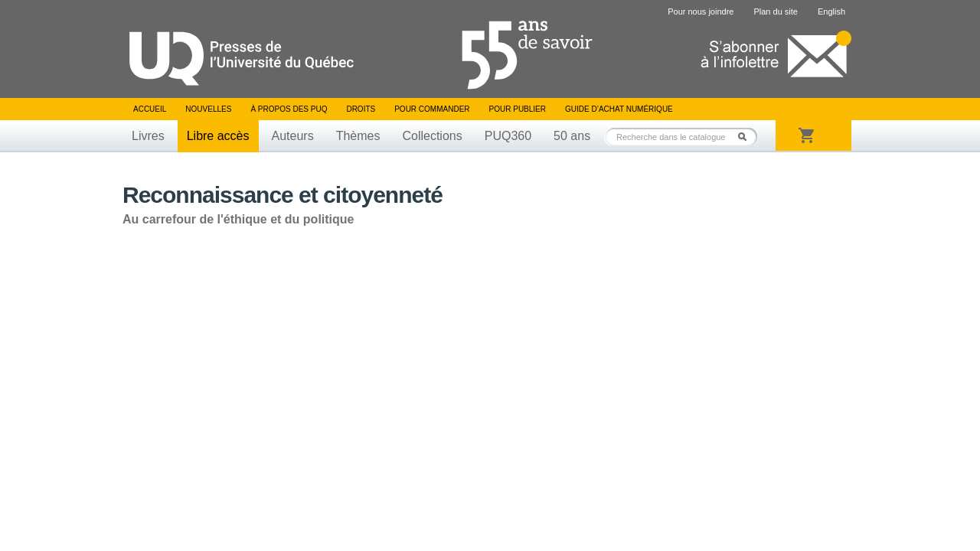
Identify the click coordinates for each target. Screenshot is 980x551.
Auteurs (293, 136)
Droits (361, 109)
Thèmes (358, 136)
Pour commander (432, 109)
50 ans (572, 136)
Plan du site (775, 11)
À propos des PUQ (289, 109)
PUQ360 (508, 136)
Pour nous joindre (701, 11)
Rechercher (746, 137)
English (831, 11)
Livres (148, 136)
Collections (432, 136)
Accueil (150, 109)
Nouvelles (208, 109)
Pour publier (518, 109)
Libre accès (218, 136)
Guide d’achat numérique (619, 109)
